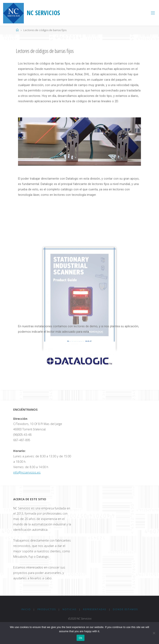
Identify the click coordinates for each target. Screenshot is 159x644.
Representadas (95, 609)
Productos (47, 609)
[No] (154, 633)
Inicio (26, 609)
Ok (80, 638)
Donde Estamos (125, 609)
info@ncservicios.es (27, 472)
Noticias (69, 609)
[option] (79, 142)
